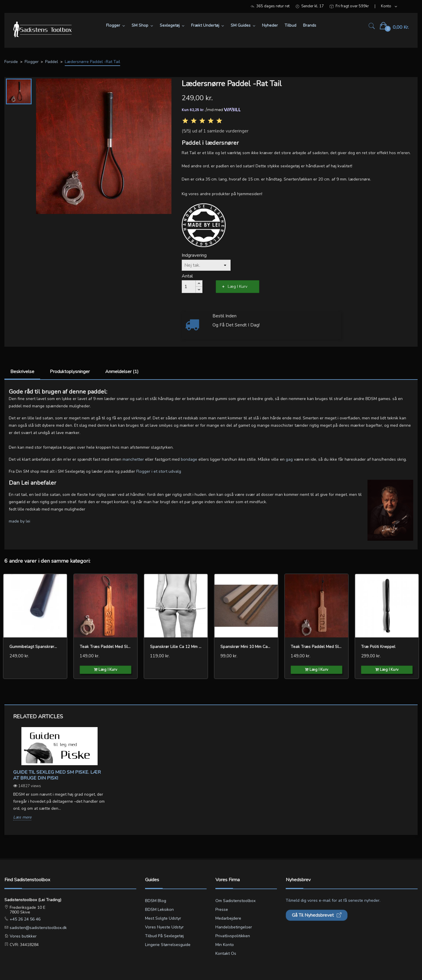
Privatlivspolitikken (233, 936)
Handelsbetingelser (234, 927)
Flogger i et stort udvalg (159, 471)
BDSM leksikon (159, 910)
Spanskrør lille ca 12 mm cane (176, 647)
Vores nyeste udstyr (164, 927)
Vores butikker (23, 936)
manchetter (133, 459)
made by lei (19, 521)
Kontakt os (226, 953)
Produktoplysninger (70, 372)
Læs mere (22, 817)
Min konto (225, 945)
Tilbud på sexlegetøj (164, 936)
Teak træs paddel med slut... (316, 647)
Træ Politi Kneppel (378, 647)
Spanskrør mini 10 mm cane (246, 647)
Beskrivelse (22, 372)
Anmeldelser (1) (122, 372)
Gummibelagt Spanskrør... (33, 647)
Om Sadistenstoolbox (235, 901)
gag (289, 459)
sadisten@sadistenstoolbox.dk (38, 928)
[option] (59, 778)
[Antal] (189, 287)
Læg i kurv (238, 286)
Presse (222, 910)
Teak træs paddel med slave (105, 647)
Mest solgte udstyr (163, 918)
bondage (189, 459)
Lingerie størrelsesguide (168, 945)
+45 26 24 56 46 (24, 919)
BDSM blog (156, 901)
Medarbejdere (228, 918)
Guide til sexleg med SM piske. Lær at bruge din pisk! (57, 775)
